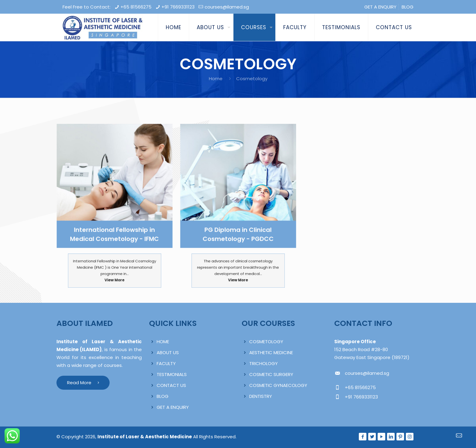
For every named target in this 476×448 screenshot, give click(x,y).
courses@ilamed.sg (227, 7)
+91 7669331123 (178, 7)
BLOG (408, 7)
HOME (163, 342)
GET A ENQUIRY (380, 7)
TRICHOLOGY (263, 363)
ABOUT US (168, 352)
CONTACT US (171, 385)
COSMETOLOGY (266, 342)
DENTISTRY (261, 396)
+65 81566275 (136, 7)
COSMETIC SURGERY (271, 374)
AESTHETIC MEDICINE (271, 352)
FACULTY (166, 363)
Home (216, 79)
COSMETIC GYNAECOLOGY (278, 385)
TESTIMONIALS (172, 374)
